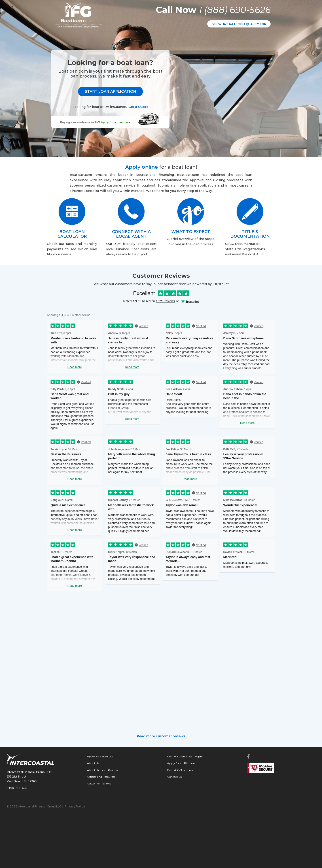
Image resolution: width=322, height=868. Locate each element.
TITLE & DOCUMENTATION (250, 234)
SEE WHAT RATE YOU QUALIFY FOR (239, 24)
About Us (93, 763)
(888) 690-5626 (17, 788)
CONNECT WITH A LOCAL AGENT (131, 234)
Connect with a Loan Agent (185, 756)
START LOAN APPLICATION (220, 90)
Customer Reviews (99, 783)
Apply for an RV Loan (181, 763)
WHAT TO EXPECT (191, 232)
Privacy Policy (75, 806)
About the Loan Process (102, 770)
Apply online (142, 167)
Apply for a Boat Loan (101, 756)
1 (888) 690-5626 (235, 10)
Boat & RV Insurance (180, 770)
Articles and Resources (101, 777)
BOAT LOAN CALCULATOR (72, 234)
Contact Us (174, 777)
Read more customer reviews (161, 736)
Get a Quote (248, 105)
